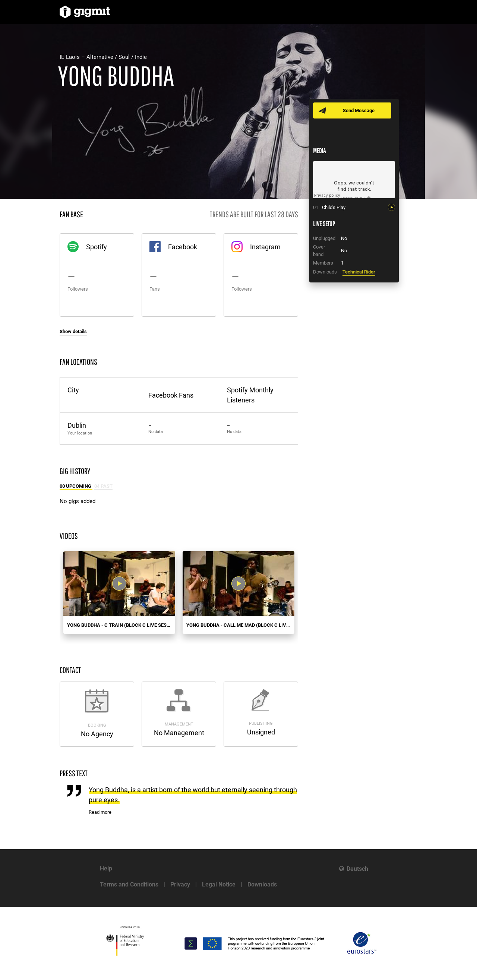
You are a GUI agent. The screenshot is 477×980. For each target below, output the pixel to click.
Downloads (262, 884)
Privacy (180, 884)
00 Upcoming (76, 486)
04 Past (103, 486)
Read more (100, 812)
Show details (73, 331)
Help (106, 868)
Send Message (359, 110)
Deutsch (357, 869)
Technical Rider (359, 272)
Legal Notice (219, 884)
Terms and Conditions (129, 884)
